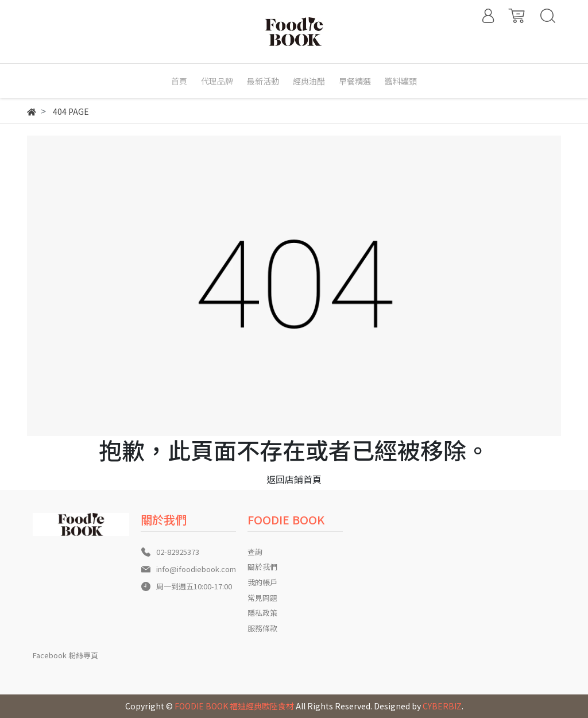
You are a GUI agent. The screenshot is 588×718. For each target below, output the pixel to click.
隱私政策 (262, 613)
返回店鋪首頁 (294, 479)
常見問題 (262, 598)
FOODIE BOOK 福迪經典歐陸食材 (234, 706)
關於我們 (262, 567)
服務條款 (262, 628)
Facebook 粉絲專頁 (65, 655)
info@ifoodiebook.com (196, 569)
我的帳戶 (262, 582)
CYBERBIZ (442, 706)
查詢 (255, 552)
